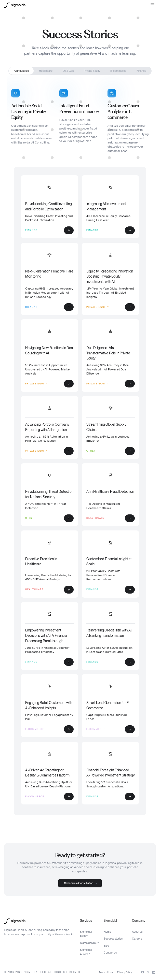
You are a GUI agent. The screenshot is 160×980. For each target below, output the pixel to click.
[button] (153, 5)
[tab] (21, 71)
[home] (15, 5)
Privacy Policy (125, 972)
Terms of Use (106, 972)
